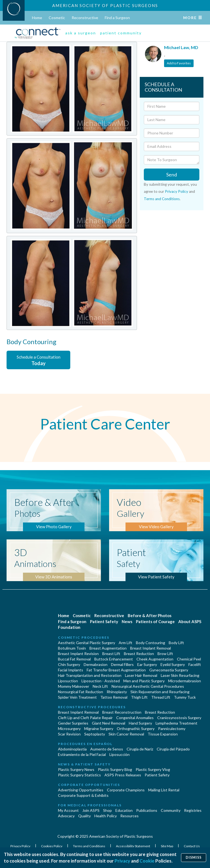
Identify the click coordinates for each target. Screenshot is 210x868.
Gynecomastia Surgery (169, 670)
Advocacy (66, 816)
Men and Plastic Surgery (144, 681)
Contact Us (192, 846)
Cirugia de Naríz (140, 749)
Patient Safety (104, 621)
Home (37, 18)
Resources (129, 816)
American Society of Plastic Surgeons (105, 5)
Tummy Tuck (185, 697)
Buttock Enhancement (114, 659)
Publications (147, 810)
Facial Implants (71, 670)
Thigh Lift (139, 697)
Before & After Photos (150, 615)
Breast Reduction (139, 654)
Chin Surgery (69, 664)
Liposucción (119, 754)
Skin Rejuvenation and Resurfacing (160, 692)
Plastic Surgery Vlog (153, 769)
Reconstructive (85, 18)
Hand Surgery (140, 723)
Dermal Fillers (122, 664)
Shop (107, 810)
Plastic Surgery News (76, 769)
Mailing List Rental (164, 790)
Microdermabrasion (185, 681)
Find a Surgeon (117, 18)
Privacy (122, 861)
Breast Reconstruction (122, 712)
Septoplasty (95, 734)
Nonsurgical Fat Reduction (81, 692)
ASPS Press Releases (123, 775)
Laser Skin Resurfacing (180, 675)
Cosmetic (57, 18)
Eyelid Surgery (173, 664)
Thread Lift (161, 697)
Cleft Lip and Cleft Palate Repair (85, 718)
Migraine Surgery (99, 729)
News (127, 621)
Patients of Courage (155, 621)
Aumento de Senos (107, 749)
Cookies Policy (52, 846)
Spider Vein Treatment (77, 697)
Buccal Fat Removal (74, 659)
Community (171, 810)
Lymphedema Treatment (177, 723)
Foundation (69, 627)
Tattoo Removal (114, 697)
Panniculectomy (172, 729)
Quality (84, 816)
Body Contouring (151, 643)
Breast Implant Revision (78, 654)
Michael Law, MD (181, 47)
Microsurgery (69, 729)
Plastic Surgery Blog (115, 769)
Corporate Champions (126, 790)
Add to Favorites (179, 63)
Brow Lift (165, 654)
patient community (121, 33)
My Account (68, 810)
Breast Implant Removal (151, 648)
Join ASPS (91, 810)
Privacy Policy (177, 191)
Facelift (195, 664)
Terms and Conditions (162, 199)
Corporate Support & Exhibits (83, 795)
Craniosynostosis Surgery (179, 718)
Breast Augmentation (108, 648)
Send (172, 175)
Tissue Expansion (163, 734)
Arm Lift (126, 643)
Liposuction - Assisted (101, 681)
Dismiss (194, 858)
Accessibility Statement (133, 846)
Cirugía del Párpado (173, 749)
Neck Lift (100, 686)
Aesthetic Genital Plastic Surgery (87, 643)
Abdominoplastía (72, 749)
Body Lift (176, 643)
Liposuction (68, 681)
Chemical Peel (189, 659)
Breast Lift (111, 654)
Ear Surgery (147, 664)
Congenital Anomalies (135, 718)
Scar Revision (69, 734)
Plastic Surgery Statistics (79, 775)
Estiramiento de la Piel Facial (82, 754)
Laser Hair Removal (141, 675)
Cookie (147, 861)
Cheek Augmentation (155, 659)
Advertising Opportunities (81, 790)
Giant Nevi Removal (109, 723)
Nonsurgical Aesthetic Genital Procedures (148, 686)
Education (124, 810)
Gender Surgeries (73, 723)
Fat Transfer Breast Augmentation (116, 670)
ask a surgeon (81, 33)
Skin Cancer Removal (126, 734)
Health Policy (106, 816)
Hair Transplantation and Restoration (90, 675)
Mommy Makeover (74, 686)
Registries (193, 810)
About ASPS (190, 621)
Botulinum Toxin (72, 648)
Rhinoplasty (117, 692)
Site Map (167, 846)
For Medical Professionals (90, 805)
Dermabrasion (96, 664)
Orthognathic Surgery (136, 729)
